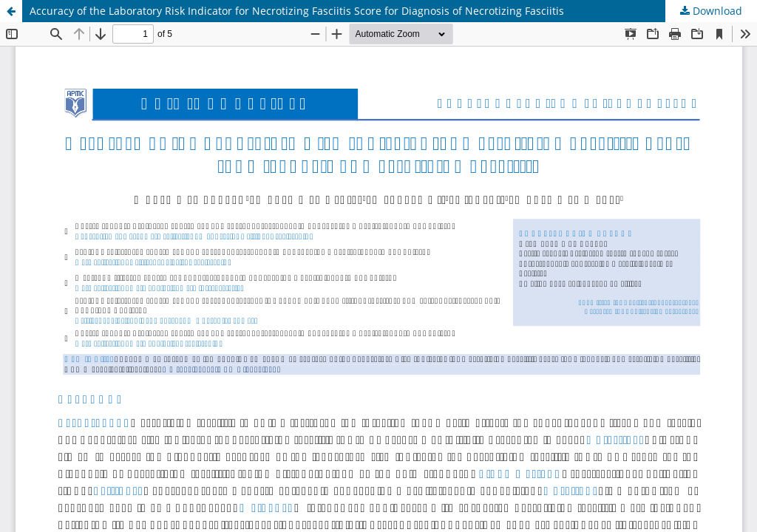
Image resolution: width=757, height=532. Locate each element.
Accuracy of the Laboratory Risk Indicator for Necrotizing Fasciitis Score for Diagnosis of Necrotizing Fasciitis (297, 11)
